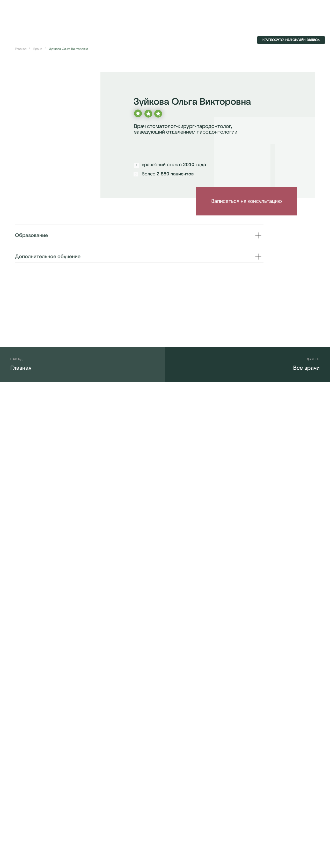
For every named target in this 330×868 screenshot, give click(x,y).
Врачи (38, 49)
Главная (21, 49)
